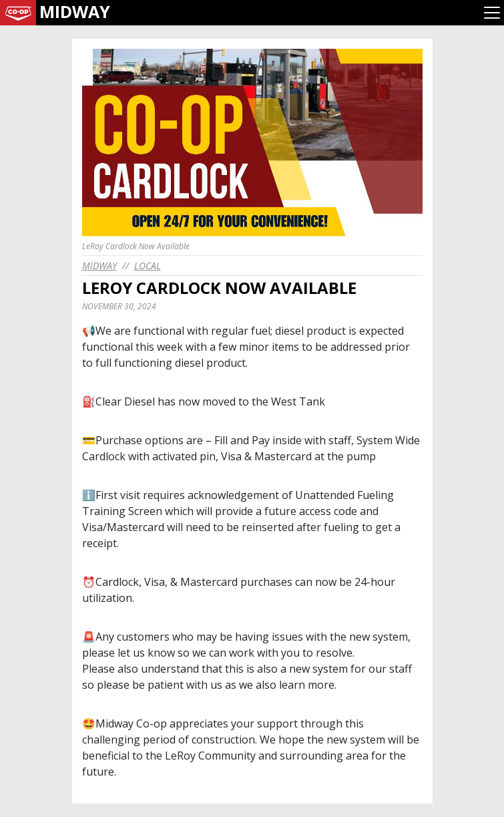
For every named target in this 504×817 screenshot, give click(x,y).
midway (99, 266)
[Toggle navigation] (492, 13)
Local (148, 266)
